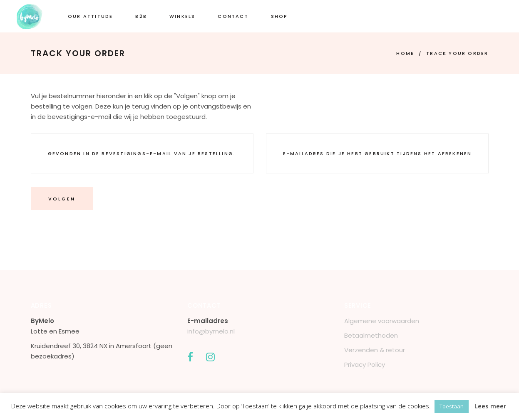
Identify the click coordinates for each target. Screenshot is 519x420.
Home (405, 53)
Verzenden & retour (375, 350)
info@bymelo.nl (211, 331)
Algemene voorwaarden (382, 321)
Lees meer (490, 406)
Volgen (62, 199)
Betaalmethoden (371, 335)
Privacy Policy (365, 364)
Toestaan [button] (452, 406)
